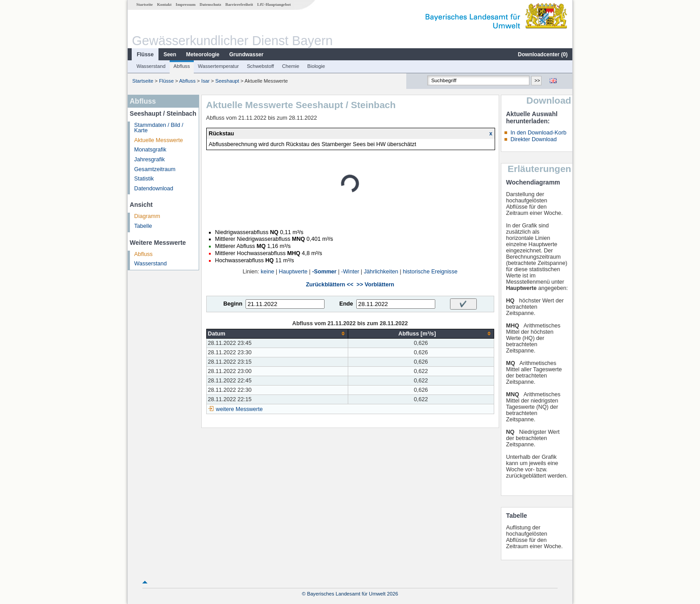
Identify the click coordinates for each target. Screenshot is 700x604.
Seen (170, 55)
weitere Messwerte (240, 409)
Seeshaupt (227, 81)
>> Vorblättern (375, 285)
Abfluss (182, 66)
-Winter (350, 272)
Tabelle (143, 226)
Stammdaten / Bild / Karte (159, 128)
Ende (346, 304)
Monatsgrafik (150, 150)
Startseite (144, 4)
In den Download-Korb (538, 133)
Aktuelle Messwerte (159, 140)
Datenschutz (210, 4)
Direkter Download (533, 139)
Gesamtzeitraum (155, 169)
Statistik (144, 179)
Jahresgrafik (150, 159)
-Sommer (324, 272)
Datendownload (154, 189)
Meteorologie (203, 55)
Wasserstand (151, 66)
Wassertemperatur (218, 66)
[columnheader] (277, 333)
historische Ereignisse (430, 272)
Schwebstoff (260, 66)
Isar (206, 81)
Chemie (291, 66)
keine (267, 272)
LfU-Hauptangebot (274, 4)
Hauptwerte (293, 272)
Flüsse (145, 55)
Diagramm (147, 216)
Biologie (316, 66)
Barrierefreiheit (239, 4)
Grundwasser (247, 55)
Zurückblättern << (329, 285)
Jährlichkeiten (381, 272)
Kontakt (165, 4)
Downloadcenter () (543, 55)
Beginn (233, 304)
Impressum (186, 4)
